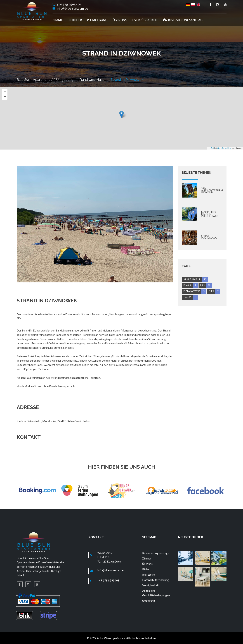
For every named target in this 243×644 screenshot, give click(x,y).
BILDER (76, 20)
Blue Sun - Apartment (33, 80)
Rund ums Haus (92, 80)
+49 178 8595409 (69, 5)
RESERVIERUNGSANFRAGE (184, 20)
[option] (95, 224)
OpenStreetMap (224, 148)
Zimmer (147, 558)
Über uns (147, 564)
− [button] (5, 97)
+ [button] (5, 92)
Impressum (149, 575)
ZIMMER (58, 20)
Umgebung (65, 80)
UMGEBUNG (97, 20)
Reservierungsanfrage (156, 553)
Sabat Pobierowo (209, 237)
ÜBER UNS (120, 20)
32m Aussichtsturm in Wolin (212, 190)
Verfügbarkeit (151, 585)
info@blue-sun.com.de (72, 9)
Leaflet (211, 148)
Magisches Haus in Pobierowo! (210, 214)
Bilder (146, 569)
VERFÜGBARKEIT (145, 20)
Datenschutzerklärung (156, 580)
